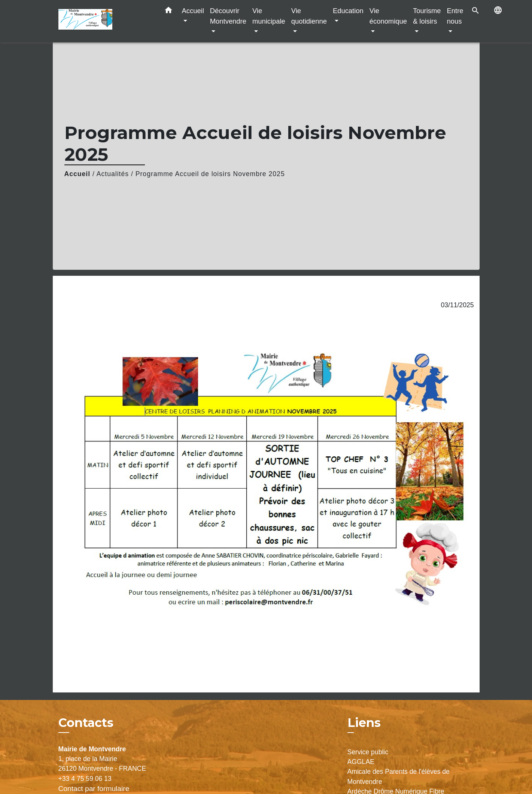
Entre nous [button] (455, 16)
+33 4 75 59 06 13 (85, 779)
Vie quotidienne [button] (309, 16)
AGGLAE (361, 762)
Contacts (86, 723)
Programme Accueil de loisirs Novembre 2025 (210, 174)
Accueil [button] (193, 11)
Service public (368, 752)
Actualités (113, 174)
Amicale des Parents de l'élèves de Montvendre (399, 776)
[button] (168, 12)
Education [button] (348, 11)
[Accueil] (105, 21)
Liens (364, 723)
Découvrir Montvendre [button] (228, 16)
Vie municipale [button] (269, 16)
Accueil (77, 174)
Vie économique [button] (388, 16)
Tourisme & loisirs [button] (427, 16)
